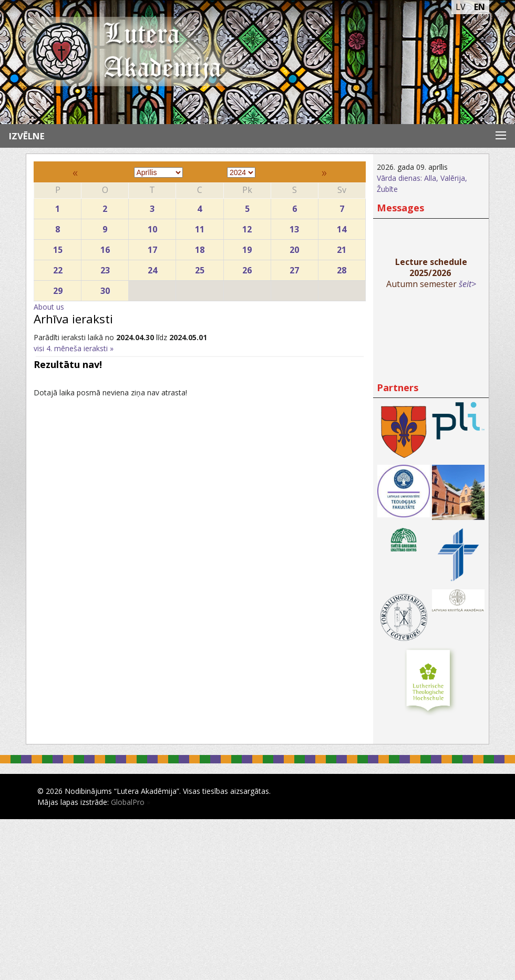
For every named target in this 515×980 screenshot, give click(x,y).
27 (295, 268)
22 (58, 268)
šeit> (467, 284)
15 (58, 247)
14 (342, 227)
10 (152, 227)
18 (199, 247)
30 (105, 288)
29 (58, 288)
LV (461, 7)
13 (295, 227)
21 (342, 247)
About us (49, 307)
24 (152, 268)
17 (152, 247)
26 (247, 268)
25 (199, 268)
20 (295, 247)
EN (480, 7)
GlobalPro (128, 802)
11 (199, 227)
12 (247, 227)
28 (342, 268)
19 (247, 247)
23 (105, 268)
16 (105, 247)
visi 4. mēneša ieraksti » (74, 348)
